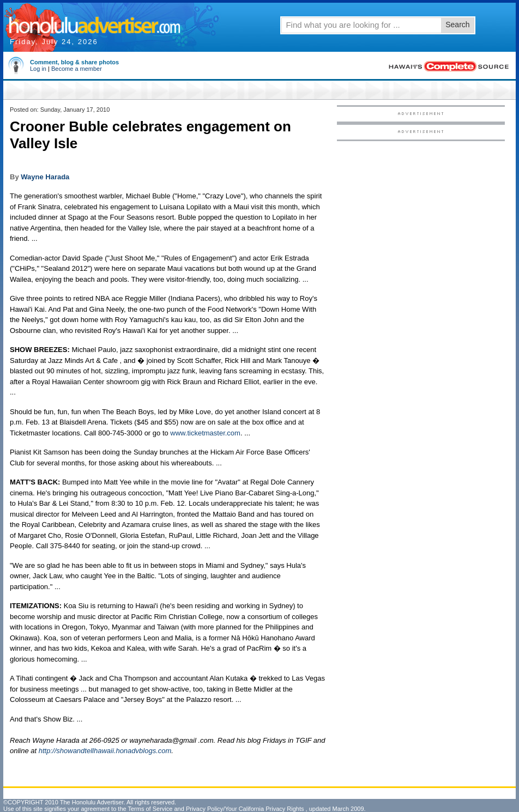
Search (457, 25)
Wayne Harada (45, 177)
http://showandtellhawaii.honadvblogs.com (105, 751)
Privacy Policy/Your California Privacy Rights (245, 809)
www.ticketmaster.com (205, 433)
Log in (38, 69)
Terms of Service (150, 809)
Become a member (77, 69)
